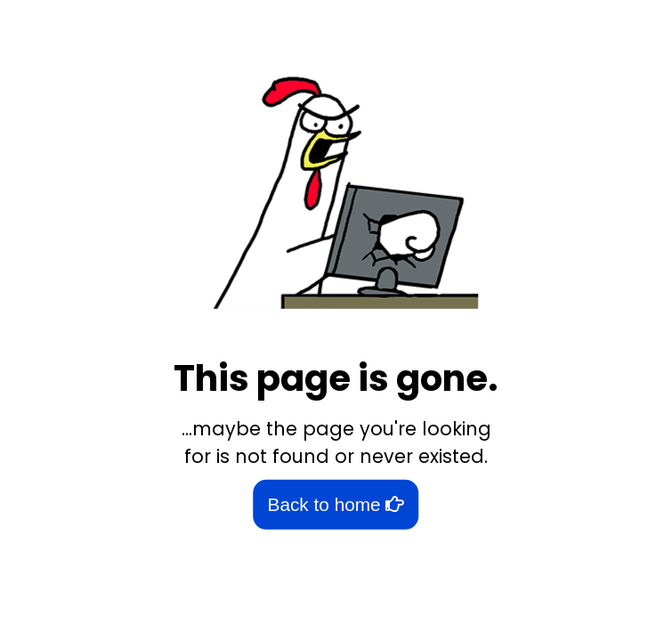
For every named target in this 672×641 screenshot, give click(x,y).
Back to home (336, 504)
